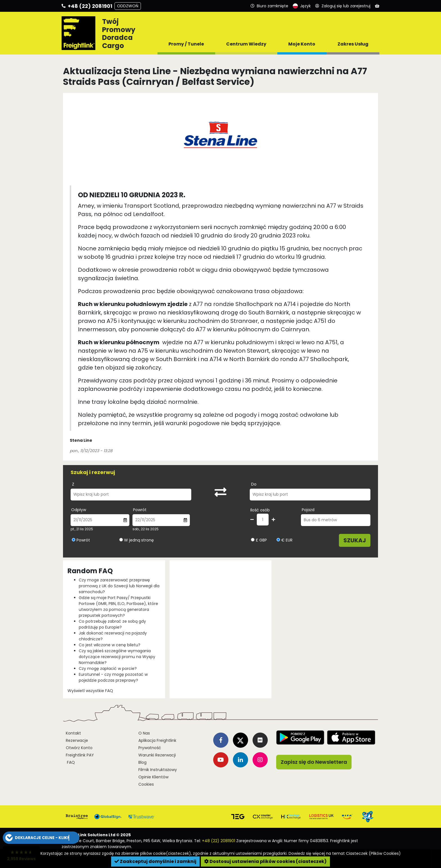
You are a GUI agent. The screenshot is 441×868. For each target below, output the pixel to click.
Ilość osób (260, 510)
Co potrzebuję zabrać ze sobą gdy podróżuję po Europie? (112, 624)
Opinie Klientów (153, 777)
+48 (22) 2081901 (219, 841)
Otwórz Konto (79, 748)
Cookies (146, 784)
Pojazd (308, 510)
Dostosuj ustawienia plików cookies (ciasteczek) (265, 861)
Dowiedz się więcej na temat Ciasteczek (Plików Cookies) (345, 853)
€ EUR (284, 540)
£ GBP (259, 540)
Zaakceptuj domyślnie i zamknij (155, 861)
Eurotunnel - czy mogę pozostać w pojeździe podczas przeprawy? (113, 677)
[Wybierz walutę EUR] (278, 540)
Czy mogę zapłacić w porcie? (108, 668)
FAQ (70, 762)
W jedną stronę (139, 540)
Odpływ (79, 510)
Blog (142, 762)
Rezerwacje (77, 740)
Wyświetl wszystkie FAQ (90, 691)
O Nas (144, 733)
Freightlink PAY (80, 755)
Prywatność (150, 748)
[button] (41, 838)
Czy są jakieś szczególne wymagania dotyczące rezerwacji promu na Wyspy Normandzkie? (117, 657)
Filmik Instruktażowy (158, 770)
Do (254, 484)
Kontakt (73, 733)
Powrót (140, 510)
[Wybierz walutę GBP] (253, 540)
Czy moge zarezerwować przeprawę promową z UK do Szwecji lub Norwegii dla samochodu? (119, 586)
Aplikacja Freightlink (157, 740)
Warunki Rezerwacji (157, 755)
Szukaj (355, 540)
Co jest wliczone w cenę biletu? (110, 645)
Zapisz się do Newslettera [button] (314, 762)
